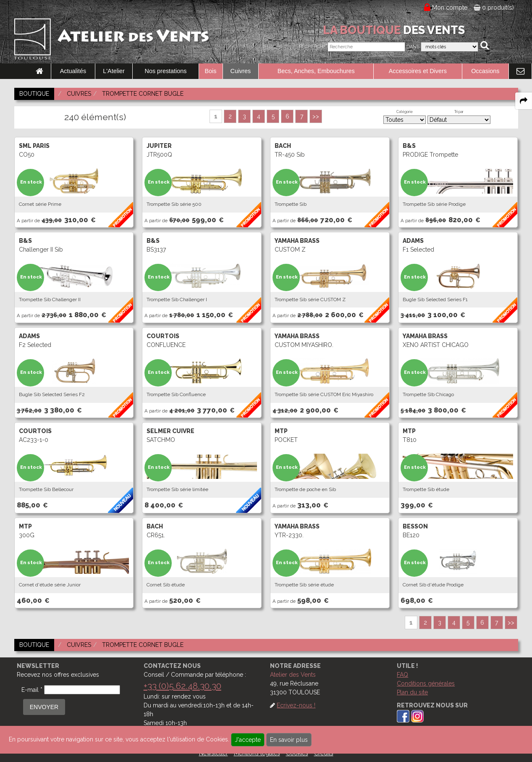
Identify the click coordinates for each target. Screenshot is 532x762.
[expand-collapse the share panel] (524, 101)
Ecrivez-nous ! (296, 705)
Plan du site (412, 692)
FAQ (402, 675)
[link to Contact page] (520, 71)
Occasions (485, 71)
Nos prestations (166, 71)
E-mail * (32, 690)
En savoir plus (289, 740)
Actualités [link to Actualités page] (73, 71)
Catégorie (405, 112)
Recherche (313, 47)
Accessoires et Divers (418, 71)
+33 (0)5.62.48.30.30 (182, 686)
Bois (211, 71)
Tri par (459, 112)
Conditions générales (426, 683)
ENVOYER (44, 707)
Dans (413, 47)
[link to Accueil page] (39, 71)
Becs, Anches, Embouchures (316, 71)
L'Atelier (114, 71)
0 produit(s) (494, 8)
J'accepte (248, 740)
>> (316, 116)
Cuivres (241, 71)
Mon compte (450, 8)
